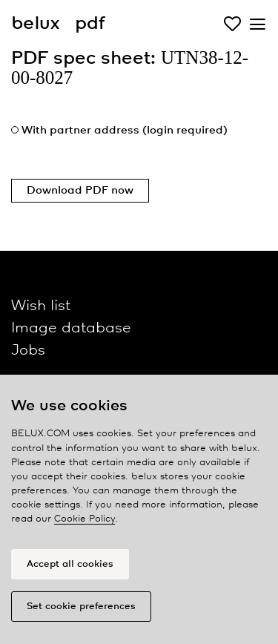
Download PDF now (80, 191)
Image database (71, 328)
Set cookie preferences (81, 607)
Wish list (41, 306)
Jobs (28, 351)
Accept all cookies (70, 564)
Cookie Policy (85, 519)
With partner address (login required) (125, 131)
